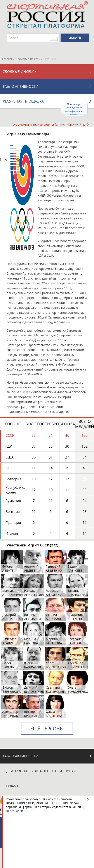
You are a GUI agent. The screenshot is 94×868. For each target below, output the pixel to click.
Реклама (11, 786)
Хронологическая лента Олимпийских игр (51, 124)
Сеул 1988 (10, 159)
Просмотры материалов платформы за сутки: (74, 109)
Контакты (40, 771)
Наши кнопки (64, 771)
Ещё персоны (47, 729)
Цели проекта (16, 771)
